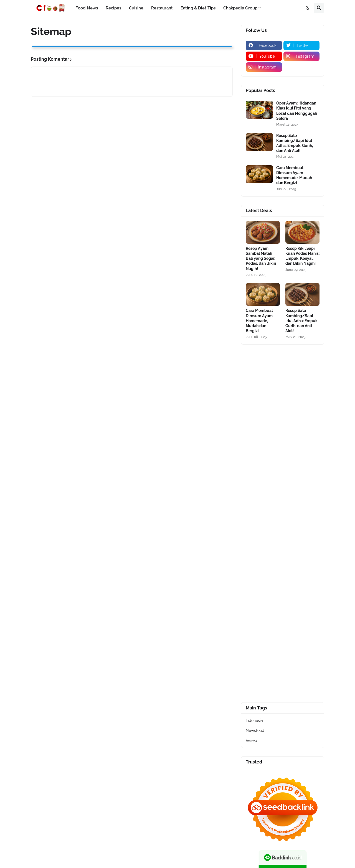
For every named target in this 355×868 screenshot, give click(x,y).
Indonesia (254, 721)
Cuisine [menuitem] (136, 8)
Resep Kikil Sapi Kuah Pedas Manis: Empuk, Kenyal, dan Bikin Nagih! (302, 256)
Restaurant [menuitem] (162, 8)
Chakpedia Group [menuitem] (240, 8)
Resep (251, 740)
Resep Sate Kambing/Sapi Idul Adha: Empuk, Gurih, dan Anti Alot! (295, 143)
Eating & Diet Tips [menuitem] (198, 8)
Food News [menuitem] (87, 8)
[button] (308, 8)
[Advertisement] (283, 436)
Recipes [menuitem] (113, 8)
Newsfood (255, 730)
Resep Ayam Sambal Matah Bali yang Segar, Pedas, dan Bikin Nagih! (261, 259)
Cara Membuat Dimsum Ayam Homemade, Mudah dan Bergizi (294, 175)
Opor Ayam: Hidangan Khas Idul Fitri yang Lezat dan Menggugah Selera (297, 111)
